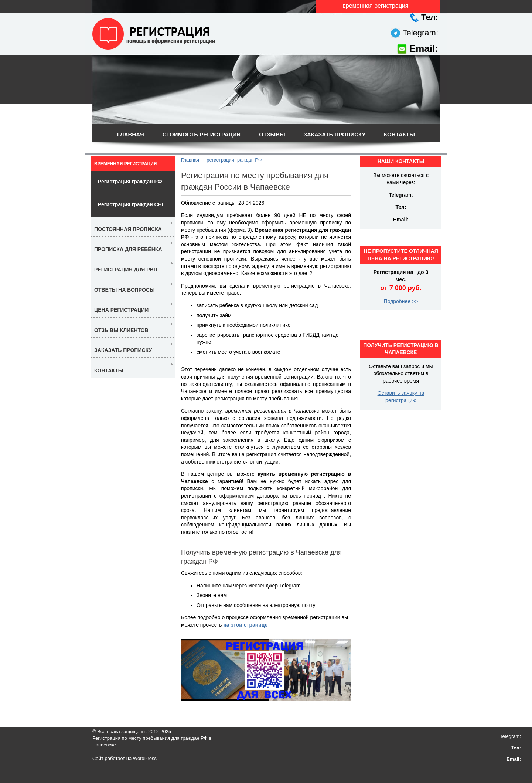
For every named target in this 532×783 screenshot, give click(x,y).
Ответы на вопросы (125, 290)
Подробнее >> (401, 301)
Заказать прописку (335, 134)
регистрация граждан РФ (234, 160)
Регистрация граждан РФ (130, 182)
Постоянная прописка (128, 229)
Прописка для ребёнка (128, 249)
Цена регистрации (121, 310)
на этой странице (245, 625)
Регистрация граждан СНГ (131, 204)
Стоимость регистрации (202, 134)
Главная (131, 134)
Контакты (399, 134)
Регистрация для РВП (126, 270)
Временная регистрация (125, 164)
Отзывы (272, 134)
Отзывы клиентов (121, 330)
